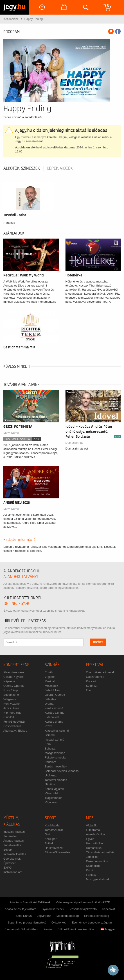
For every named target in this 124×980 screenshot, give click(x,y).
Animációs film (95, 834)
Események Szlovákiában (21, 929)
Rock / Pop (11, 690)
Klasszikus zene (14, 672)
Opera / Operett (14, 686)
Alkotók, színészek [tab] (22, 168)
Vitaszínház (52, 793)
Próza (49, 726)
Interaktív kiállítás (15, 854)
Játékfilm (92, 857)
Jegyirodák (44, 916)
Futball (49, 843)
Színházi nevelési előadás (62, 771)
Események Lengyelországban (92, 922)
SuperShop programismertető (27, 922)
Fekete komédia (55, 757)
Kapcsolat (108, 909)
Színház (52, 665)
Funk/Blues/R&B (14, 722)
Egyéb (49, 672)
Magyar (108, 929)
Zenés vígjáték (54, 789)
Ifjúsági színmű (55, 740)
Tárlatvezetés (12, 845)
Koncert (91, 681)
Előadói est (52, 717)
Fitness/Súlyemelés (57, 852)
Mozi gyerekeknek (98, 879)
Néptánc (50, 784)
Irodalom (51, 762)
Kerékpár (51, 839)
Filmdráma (93, 830)
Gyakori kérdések (53, 909)
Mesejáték (51, 686)
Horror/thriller (95, 843)
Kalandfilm (93, 866)
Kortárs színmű (55, 713)
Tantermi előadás (56, 780)
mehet (98, 642)
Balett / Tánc (53, 690)
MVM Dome (11, 509)
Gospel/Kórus (12, 726)
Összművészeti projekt (101, 672)
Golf (47, 834)
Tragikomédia (54, 798)
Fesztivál (95, 665)
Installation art (12, 872)
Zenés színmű (54, 708)
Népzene (9, 681)
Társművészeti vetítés (100, 852)
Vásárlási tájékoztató (83, 909)
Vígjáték (50, 677)
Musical (50, 681)
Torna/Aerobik (54, 830)
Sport (50, 818)
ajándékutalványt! (21, 577)
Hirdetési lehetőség (96, 916)
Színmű (50, 735)
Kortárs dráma (54, 722)
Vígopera (51, 802)
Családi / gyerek (14, 677)
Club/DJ (9, 717)
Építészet (9, 863)
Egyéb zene (11, 695)
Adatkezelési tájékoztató (20, 909)
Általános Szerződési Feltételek (30, 902)
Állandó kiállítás (14, 841)
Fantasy (91, 875)
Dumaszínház (74, 443)
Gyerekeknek (12, 859)
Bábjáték (51, 699)
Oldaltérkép (59, 922)
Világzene (10, 699)
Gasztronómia (95, 677)
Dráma (49, 704)
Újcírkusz (51, 775)
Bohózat (50, 749)
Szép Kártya (24, 916)
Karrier (48, 929)
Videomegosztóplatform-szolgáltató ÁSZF (83, 902)
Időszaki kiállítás (14, 832)
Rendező (9, 223)
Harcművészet (54, 848)
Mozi (90, 818)
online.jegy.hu (17, 604)
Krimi (48, 744)
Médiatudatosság (68, 916)
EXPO (7, 868)
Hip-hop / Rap (12, 713)
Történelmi (10, 836)
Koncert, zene (16, 665)
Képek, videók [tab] (60, 168)
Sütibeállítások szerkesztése (76, 929)
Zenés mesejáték (56, 766)
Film (89, 690)
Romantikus (94, 848)
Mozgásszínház (55, 753)
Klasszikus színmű (57, 731)
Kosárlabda (52, 825)
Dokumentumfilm (97, 861)
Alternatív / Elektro (15, 731)
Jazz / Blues (11, 708)
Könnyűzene (11, 704)
